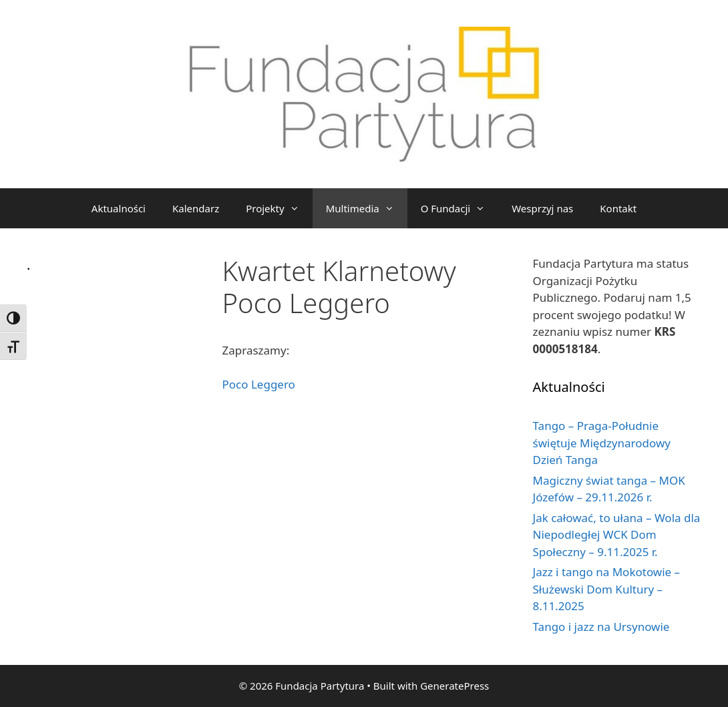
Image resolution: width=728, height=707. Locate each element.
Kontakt (618, 208)
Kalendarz (196, 208)
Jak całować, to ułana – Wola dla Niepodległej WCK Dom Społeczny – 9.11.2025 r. (617, 535)
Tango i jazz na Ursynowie (601, 627)
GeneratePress (454, 686)
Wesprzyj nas (542, 208)
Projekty (279, 208)
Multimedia (367, 208)
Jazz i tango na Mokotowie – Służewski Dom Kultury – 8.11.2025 (607, 589)
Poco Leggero (259, 384)
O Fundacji (460, 208)
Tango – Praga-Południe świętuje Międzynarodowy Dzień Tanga (602, 443)
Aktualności (119, 208)
